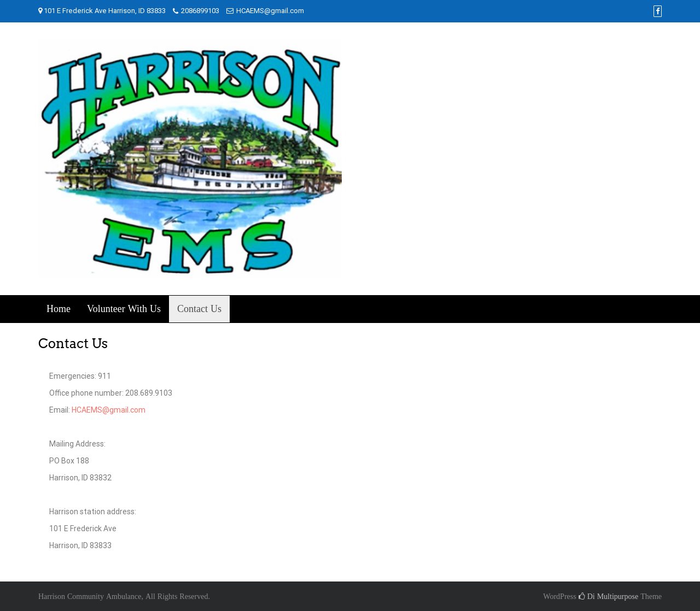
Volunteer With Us (124, 309)
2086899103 (200, 11)
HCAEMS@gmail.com (270, 11)
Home (59, 309)
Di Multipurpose (608, 596)
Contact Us (199, 309)
